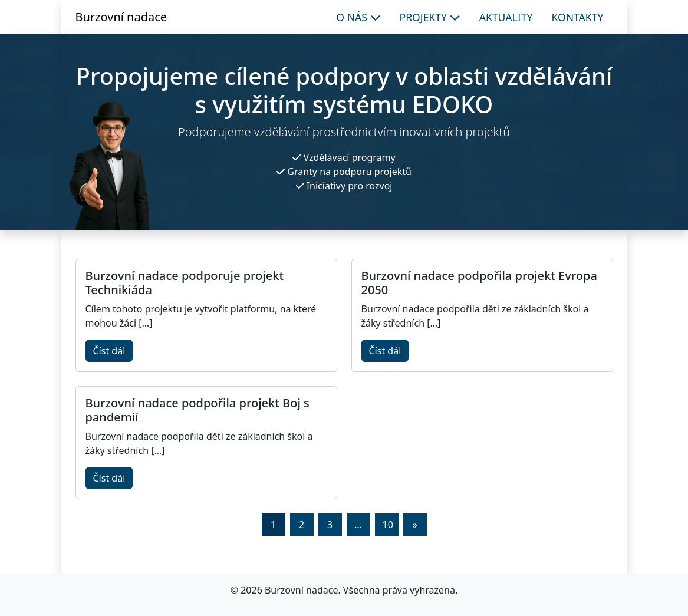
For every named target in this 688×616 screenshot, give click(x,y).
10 (388, 525)
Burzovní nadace (121, 17)
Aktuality (506, 17)
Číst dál (109, 351)
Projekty (430, 17)
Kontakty (577, 17)
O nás (358, 17)
